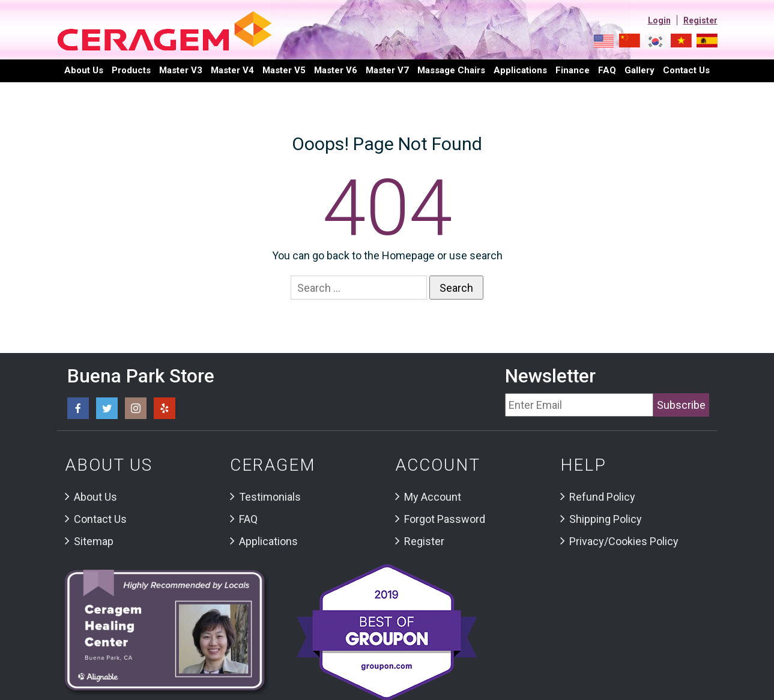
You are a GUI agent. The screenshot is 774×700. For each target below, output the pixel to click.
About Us (84, 70)
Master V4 (232, 70)
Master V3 (181, 70)
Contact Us (100, 519)
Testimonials (270, 497)
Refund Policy (602, 497)
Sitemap (94, 541)
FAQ (607, 70)
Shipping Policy (606, 519)
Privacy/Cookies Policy (624, 541)
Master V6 (336, 70)
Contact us (686, 70)
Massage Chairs (451, 70)
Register (700, 20)
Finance (573, 70)
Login (659, 20)
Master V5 (284, 70)
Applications (520, 70)
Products (131, 70)
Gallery (639, 70)
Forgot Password (445, 519)
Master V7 (387, 70)
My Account (433, 497)
